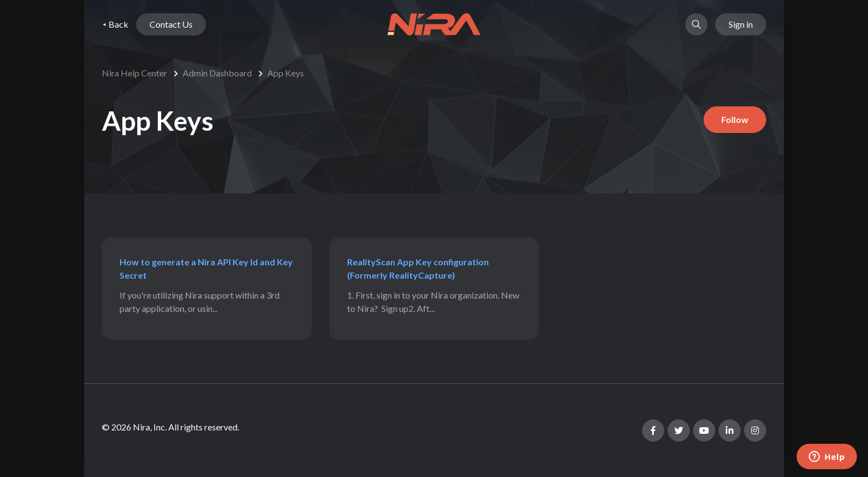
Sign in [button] (741, 24)
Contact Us (171, 24)
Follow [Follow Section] (735, 119)
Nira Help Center (135, 73)
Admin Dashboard (217, 73)
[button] (696, 24)
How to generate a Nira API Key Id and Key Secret (206, 268)
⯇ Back (115, 24)
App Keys (286, 73)
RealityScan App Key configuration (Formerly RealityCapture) (418, 268)
